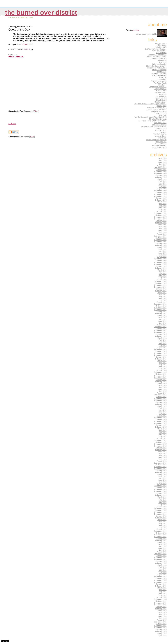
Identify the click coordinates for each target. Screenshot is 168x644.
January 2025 (161, 607)
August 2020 (162, 506)
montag (135, 30)
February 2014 (161, 359)
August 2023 (162, 575)
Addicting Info (161, 142)
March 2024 (162, 588)
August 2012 (162, 325)
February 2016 (161, 404)
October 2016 (161, 419)
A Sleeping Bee (161, 130)
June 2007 (162, 208)
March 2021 (162, 520)
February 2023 (161, 563)
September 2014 (160, 372)
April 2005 (163, 158)
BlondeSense (161, 100)
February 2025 (161, 609)
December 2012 (160, 332)
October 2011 (161, 306)
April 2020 (163, 499)
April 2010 (163, 272)
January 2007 (161, 198)
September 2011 (160, 304)
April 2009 (163, 249)
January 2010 (161, 266)
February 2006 (161, 177)
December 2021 (160, 537)
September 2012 (160, 327)
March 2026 (162, 633)
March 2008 (162, 225)
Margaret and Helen (159, 111)
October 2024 (161, 601)
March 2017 (162, 429)
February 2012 (161, 313)
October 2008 (161, 238)
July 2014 (163, 368)
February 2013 (161, 336)
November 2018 (160, 467)
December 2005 (160, 173)
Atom (36, 111)
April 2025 (163, 612)
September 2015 (160, 395)
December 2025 (160, 628)
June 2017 (162, 435)
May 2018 (163, 455)
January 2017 (161, 425)
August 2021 (162, 529)
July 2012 (163, 323)
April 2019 (163, 476)
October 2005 (161, 170)
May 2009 (163, 251)
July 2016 (163, 414)
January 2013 (161, 334)
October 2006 (161, 192)
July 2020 (163, 505)
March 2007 (162, 202)
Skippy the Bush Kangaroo (156, 66)
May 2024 (163, 592)
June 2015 (162, 389)
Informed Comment (159, 70)
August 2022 (162, 552)
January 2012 (161, 312)
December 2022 (160, 559)
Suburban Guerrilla (159, 64)
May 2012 (163, 319)
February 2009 (161, 245)
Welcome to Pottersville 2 (157, 68)
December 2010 (160, 287)
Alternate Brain (161, 43)
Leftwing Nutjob (161, 136)
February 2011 (161, 291)
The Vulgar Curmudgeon (157, 55)
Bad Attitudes (161, 53)
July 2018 (163, 459)
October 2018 (161, 465)
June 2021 (162, 525)
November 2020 (160, 512)
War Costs (162, 138)
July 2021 (163, 527)
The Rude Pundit (160, 83)
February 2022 (161, 541)
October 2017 (161, 442)
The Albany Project (159, 75)
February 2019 (161, 472)
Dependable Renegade (158, 87)
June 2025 (162, 616)
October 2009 (161, 261)
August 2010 (162, 279)
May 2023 (163, 569)
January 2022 (161, 539)
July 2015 (163, 391)
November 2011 (160, 308)
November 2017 (160, 444)
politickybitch (162, 106)
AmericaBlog (162, 72)
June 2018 (162, 457)
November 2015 (160, 399)
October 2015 (161, 397)
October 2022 (161, 556)
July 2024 (163, 595)
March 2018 (162, 452)
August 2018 (162, 461)
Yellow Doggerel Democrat (156, 140)
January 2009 (161, 243)
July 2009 (163, 255)
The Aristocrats (161, 144)
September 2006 (160, 191)
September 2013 (160, 349)
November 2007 (160, 217)
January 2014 (161, 357)
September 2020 (160, 508)
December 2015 (160, 401)
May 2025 (163, 614)
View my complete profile (146, 34)
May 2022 (163, 546)
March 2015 (162, 383)
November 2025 (160, 626)
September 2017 (160, 440)
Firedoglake (162, 79)
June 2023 (162, 571)
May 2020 (163, 501)
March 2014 (162, 361)
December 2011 (160, 310)
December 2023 (160, 582)
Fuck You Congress (159, 145)
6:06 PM (27, 49)
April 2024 (163, 590)
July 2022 (163, 550)
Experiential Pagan (159, 147)
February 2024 (161, 586)
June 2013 (162, 344)
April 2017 (163, 431)
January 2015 (161, 380)
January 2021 (161, 516)
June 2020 (162, 503)
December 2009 (160, 264)
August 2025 (162, 620)
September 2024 (160, 599)
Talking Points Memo (159, 81)
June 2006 (162, 185)
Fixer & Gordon (161, 98)
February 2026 (161, 631)
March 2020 (162, 497)
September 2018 (160, 463)
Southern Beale (161, 102)
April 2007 (163, 204)
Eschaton (163, 62)
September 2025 (160, 622)
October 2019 (161, 488)
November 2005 (160, 172)
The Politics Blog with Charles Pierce (152, 121)
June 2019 (162, 480)
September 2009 (160, 259)
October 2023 (161, 578)
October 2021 (161, 533)
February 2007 (161, 200)
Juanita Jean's (161, 47)
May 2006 (163, 183)
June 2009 (162, 253)
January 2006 (161, 175)
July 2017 (163, 436)
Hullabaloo (162, 85)
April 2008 (163, 226)
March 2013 (162, 338)
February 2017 (161, 427)
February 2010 (161, 268)
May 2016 (163, 410)
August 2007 (162, 211)
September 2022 (160, 554)
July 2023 (163, 573)
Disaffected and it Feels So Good (154, 127)
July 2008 (163, 232)
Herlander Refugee (159, 125)
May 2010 (163, 274)
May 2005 (163, 160)
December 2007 (160, 219)
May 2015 (163, 387)
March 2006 (162, 179)
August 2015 (162, 393)
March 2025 (162, 611)
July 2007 (163, 209)
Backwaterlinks (161, 92)
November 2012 (160, 331)
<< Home (12, 124)
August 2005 (162, 166)
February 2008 (161, 223)
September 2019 (160, 486)
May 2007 (163, 206)
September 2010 (160, 281)
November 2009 (160, 262)
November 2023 (160, 580)
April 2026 (163, 635)
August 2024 (162, 597)
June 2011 (162, 298)
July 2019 (163, 482)
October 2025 (161, 624)
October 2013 (161, 351)
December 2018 (160, 469)
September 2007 (160, 213)
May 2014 (163, 365)
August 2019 (162, 484)
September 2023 (160, 576)
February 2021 (161, 518)
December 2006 (160, 196)
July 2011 (163, 300)
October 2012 (161, 329)
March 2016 (162, 406)
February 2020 (161, 495)
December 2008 (160, 242)
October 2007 (161, 215)
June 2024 (162, 594)
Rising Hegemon (160, 89)
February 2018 (161, 450)
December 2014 (160, 378)
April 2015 (163, 385)
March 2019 (162, 474)
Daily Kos (163, 77)
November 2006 (160, 194)
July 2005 (163, 164)
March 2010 (162, 270)
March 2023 (162, 565)
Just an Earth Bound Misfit (156, 57)
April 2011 (163, 295)
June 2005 (162, 162)
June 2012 (162, 321)
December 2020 (160, 514)
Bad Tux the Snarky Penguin (156, 49)
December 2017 (160, 446)
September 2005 (160, 168)
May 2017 (163, 433)
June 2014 (162, 366)
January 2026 (161, 629)
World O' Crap (161, 128)
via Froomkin (28, 45)
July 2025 (163, 618)
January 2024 (161, 584)
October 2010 (161, 283)
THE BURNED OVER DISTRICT (41, 12)
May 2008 (163, 228)
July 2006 (163, 187)
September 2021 (160, 531)
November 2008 (160, 240)
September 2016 (160, 418)
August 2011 (162, 302)
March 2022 (162, 542)
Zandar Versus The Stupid (157, 110)
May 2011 (163, 296)
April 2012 (163, 317)
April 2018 (163, 453)
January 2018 (161, 448)
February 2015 (161, 382)
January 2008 (161, 221)
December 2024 (160, 605)
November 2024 (160, 603)
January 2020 (161, 493)
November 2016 (160, 421)
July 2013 (163, 346)
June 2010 (162, 276)
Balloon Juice (161, 91)
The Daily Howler (160, 134)
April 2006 (163, 181)
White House (162, 45)
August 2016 (162, 416)
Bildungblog (162, 60)
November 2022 (160, 558)
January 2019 (161, 471)
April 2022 (163, 544)
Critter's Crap (161, 113)
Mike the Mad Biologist (158, 119)
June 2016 (162, 412)
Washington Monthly (159, 74)
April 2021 (163, 522)
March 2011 (162, 293)
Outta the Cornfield (159, 51)
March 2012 (162, 315)
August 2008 (162, 234)
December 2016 (160, 423)
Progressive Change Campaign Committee (150, 104)
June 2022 (162, 548)
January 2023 (161, 561)
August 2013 (162, 348)
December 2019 (160, 491)
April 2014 (163, 363)
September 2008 (160, 236)
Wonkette (163, 94)
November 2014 (160, 376)
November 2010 (160, 285)
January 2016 (161, 402)
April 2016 (163, 408)
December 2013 (160, 355)
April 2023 (163, 567)
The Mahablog (161, 96)
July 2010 (163, 278)
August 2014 (162, 370)
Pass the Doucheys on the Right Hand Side (150, 117)
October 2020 (161, 510)
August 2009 (162, 257)
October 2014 (161, 374)
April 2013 (163, 340)
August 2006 (162, 189)
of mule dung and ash (158, 58)
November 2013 (160, 353)
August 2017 (162, 438)
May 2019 (163, 478)
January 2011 (161, 289)
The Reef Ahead (160, 123)
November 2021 (160, 535)
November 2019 (160, 489)
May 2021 (163, 524)
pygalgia (163, 132)
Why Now (163, 115)
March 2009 (162, 247)
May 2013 (163, 342)
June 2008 (162, 230)
